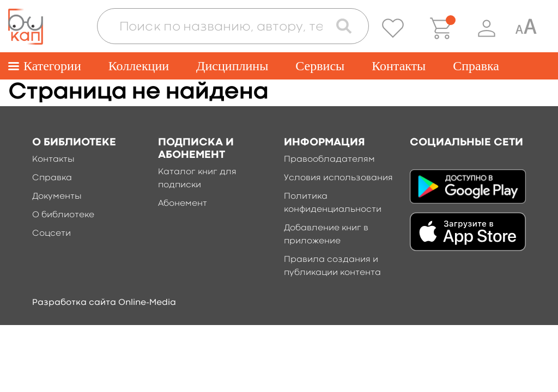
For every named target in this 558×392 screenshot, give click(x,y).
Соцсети (51, 234)
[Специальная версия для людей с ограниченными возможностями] (526, 28)
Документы (57, 197)
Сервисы (320, 66)
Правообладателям (329, 160)
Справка (476, 66)
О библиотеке (63, 215)
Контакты (399, 66)
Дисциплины (232, 66)
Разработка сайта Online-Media (104, 303)
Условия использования (338, 178)
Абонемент (183, 204)
